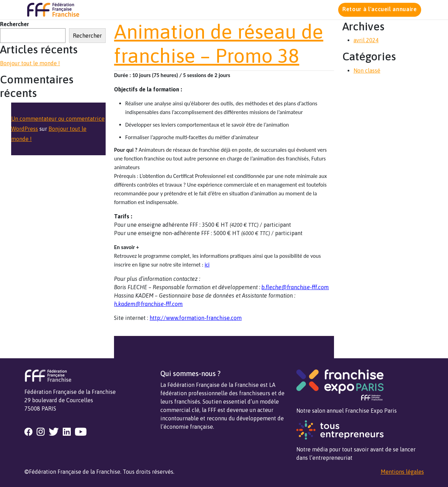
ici (207, 265)
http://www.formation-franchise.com (196, 318)
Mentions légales (402, 472)
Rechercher (14, 24)
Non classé (367, 70)
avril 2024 (366, 40)
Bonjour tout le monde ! (30, 63)
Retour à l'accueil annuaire (379, 9)
